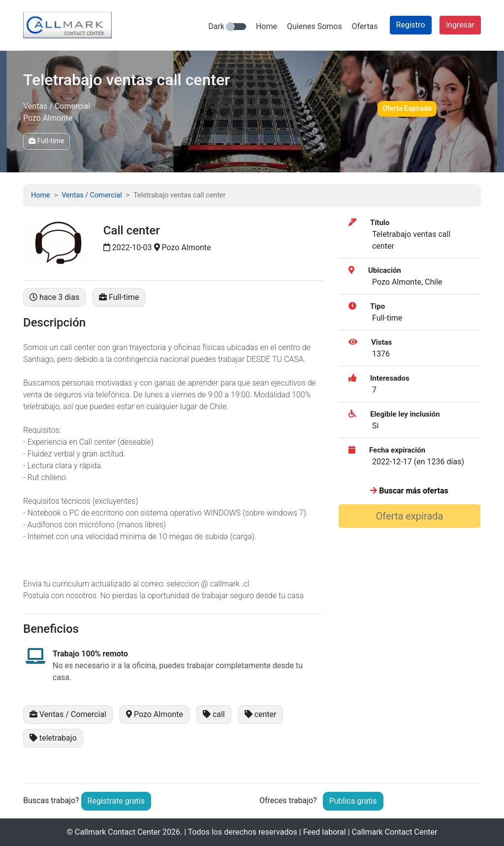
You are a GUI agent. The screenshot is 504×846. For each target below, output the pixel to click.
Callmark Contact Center (118, 832)
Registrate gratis (116, 801)
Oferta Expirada (407, 109)
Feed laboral (325, 832)
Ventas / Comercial (92, 195)
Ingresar (460, 25)
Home (267, 26)
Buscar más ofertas (409, 491)
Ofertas (365, 26)
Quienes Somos (315, 26)
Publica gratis (353, 801)
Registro (411, 25)
